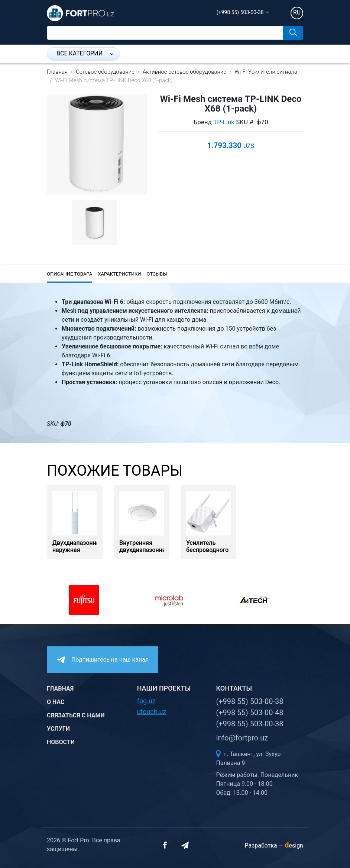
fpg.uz (146, 701)
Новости (61, 742)
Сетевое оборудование (105, 72)
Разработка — (274, 846)
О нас (56, 702)
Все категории (85, 53)
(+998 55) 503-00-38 (240, 12)
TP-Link (224, 122)
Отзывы (157, 274)
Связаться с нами (76, 715)
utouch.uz (152, 712)
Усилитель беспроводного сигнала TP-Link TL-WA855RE (208, 554)
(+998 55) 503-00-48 (249, 713)
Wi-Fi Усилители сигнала (266, 72)
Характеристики (119, 274)
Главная (57, 72)
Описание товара (69, 274)
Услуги (58, 729)
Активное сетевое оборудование (184, 72)
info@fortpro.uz (242, 738)
